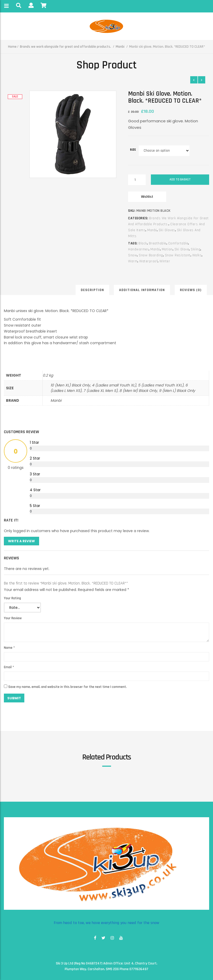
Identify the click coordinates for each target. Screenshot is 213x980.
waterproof (148, 261)
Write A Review (21, 541)
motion (167, 249)
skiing (196, 249)
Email (9, 667)
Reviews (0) (191, 290)
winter (165, 261)
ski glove (182, 249)
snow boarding (151, 255)
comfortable (178, 243)
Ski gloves (167, 230)
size (133, 150)
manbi (155, 249)
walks (197, 255)
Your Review (13, 618)
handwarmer (138, 249)
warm (133, 261)
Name (9, 648)
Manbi (120, 47)
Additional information (142, 290)
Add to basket (180, 179)
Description (92, 290)
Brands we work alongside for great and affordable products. (65, 47)
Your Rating (12, 598)
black (143, 243)
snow (133, 255)
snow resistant (178, 255)
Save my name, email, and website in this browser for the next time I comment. (68, 687)
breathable (158, 243)
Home (12, 47)
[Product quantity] (137, 180)
